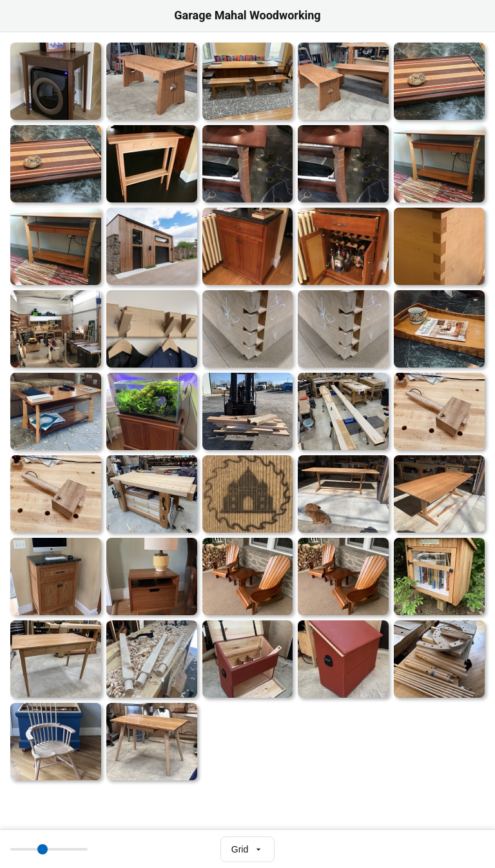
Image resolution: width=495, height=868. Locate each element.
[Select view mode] (247, 849)
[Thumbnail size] (49, 849)
